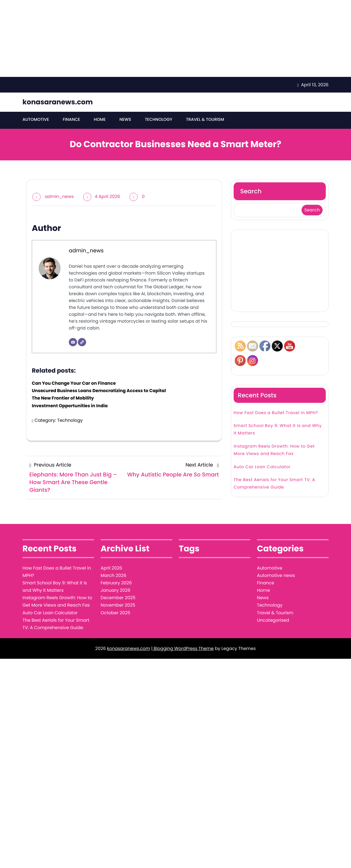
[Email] (73, 342)
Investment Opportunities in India (70, 406)
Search (251, 191)
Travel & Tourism (205, 120)
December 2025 (118, 598)
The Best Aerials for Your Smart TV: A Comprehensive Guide (274, 484)
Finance (71, 120)
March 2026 (113, 575)
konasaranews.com (58, 102)
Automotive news (276, 575)
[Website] (82, 342)
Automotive (36, 120)
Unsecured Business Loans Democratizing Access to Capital (99, 391)
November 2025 (118, 605)
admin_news (59, 196)
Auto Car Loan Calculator (262, 467)
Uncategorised (273, 620)
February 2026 (116, 583)
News (125, 120)
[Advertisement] (165, 38)
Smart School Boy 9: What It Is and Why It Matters (278, 429)
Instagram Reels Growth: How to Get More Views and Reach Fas (274, 450)
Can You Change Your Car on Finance (74, 383)
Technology (158, 120)
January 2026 (115, 590)
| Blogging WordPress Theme (182, 648)
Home (100, 120)
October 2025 (115, 613)
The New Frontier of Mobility (63, 398)
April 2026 (111, 568)
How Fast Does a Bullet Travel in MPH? (276, 413)
